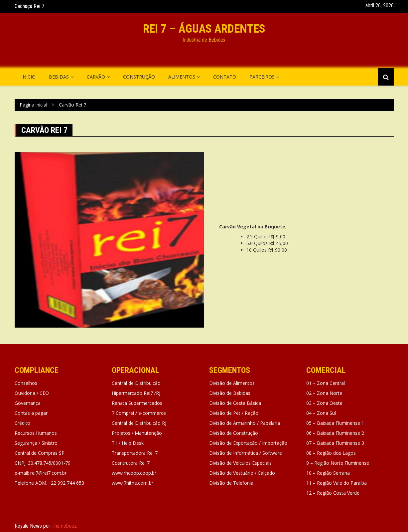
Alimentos (182, 77)
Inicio (28, 77)
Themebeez (64, 526)
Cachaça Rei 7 (29, 6)
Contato (225, 77)
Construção (139, 77)
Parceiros (262, 77)
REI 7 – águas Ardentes (204, 29)
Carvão (96, 77)
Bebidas (59, 77)
